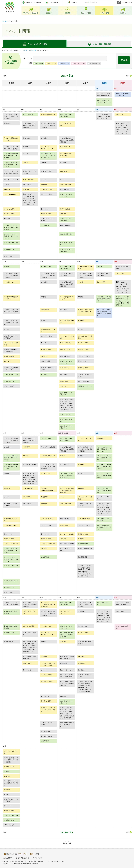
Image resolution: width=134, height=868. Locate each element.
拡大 (20, 854)
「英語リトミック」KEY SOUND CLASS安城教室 (11, 148)
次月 (127, 76)
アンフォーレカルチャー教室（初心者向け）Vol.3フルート (11, 164)
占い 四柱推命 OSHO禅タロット (85, 643)
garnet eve (26, 189)
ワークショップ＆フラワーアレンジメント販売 (48, 664)
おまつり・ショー (79, 63)
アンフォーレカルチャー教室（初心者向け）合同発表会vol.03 (104, 475)
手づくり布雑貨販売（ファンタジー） (11, 139)
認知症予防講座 (83, 557)
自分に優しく (8, 123)
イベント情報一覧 (30, 50)
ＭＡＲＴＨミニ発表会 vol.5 (122, 627)
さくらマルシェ (120, 611)
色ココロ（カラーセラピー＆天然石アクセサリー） (85, 312)
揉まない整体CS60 (65, 225)
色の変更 (36, 854)
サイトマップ (37, 858)
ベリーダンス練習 (28, 114)
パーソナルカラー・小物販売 (67, 337)
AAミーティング (9, 256)
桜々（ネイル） (27, 185)
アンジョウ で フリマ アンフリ (67, 612)
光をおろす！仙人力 (65, 189)
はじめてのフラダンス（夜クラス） (66, 251)
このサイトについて (23, 858)
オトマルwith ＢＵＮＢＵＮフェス (104, 603)
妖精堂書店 (44, 497)
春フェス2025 (101, 282)
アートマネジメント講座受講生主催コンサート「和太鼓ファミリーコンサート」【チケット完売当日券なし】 (122, 301)
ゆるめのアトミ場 (46, 171)
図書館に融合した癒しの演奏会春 (11, 612)
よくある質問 (8, 858)
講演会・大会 (65, 63)
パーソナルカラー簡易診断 (30, 634)
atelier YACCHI (64, 368)
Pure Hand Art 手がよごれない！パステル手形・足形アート (48, 156)
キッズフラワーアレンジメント (11, 582)
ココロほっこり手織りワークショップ (11, 369)
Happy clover (63, 171)
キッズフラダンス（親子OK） (67, 244)
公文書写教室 (45, 225)
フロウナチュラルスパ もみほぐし (85, 505)
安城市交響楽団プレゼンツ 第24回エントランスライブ (104, 527)
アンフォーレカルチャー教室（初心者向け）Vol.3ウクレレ (11, 236)
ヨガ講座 (7, 771)
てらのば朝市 (101, 438)
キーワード (28, 58)
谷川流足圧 (81, 611)
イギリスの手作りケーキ (48, 114)
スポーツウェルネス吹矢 (11, 243)
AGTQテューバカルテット (85, 387)
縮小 (25, 854)
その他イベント (95, 63)
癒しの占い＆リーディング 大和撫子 (30, 172)
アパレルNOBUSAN (28, 180)
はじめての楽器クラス (66, 234)
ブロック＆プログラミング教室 (48, 219)
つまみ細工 (26, 456)
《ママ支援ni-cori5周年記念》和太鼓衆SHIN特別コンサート (104, 299)
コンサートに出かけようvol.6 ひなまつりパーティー (104, 102)
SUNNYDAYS (27, 447)
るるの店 (81, 282)
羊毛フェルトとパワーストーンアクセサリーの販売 (48, 710)
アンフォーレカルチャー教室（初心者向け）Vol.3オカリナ (11, 227)
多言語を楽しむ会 (9, 250)
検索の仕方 (128, 3)
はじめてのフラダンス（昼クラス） (66, 219)
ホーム (4, 21)
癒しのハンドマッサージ (30, 465)
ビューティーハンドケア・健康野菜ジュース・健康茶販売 (48, 604)
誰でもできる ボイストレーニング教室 (67, 115)
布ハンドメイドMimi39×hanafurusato (47, 148)
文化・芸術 (40, 63)
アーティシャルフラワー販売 (67, 124)
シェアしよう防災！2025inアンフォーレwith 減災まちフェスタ (104, 116)
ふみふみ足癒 (64, 663)
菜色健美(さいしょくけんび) (48, 330)
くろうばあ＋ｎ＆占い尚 (67, 534)
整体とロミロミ (27, 138)
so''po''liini (7, 776)
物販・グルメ (52, 63)
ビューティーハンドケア (11, 180)
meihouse (25, 162)
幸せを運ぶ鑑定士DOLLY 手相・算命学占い (11, 351)
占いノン (25, 154)
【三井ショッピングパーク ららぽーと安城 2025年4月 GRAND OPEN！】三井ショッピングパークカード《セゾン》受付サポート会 (122, 128)
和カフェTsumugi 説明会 (48, 447)
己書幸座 (7, 267)
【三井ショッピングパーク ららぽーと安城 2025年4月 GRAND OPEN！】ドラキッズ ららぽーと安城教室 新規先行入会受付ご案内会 (30, 478)
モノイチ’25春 (120, 273)
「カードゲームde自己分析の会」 (104, 498)
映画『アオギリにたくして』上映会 (104, 520)
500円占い (26, 147)
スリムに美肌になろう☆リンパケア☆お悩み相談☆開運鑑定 (11, 116)
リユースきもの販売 (28, 626)
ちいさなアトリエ (65, 147)
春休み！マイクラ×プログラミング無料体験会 (66, 676)
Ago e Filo (81, 320)
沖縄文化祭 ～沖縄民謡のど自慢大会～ (122, 94)
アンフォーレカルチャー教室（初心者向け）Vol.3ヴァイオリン (11, 156)
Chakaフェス (119, 114)
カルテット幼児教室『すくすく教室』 (67, 274)
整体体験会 (81, 670)
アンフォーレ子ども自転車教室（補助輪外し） (104, 94)
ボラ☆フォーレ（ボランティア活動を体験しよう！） (67, 725)
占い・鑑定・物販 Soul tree (67, 321)
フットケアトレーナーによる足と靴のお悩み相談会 (11, 173)
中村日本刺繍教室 (83, 544)
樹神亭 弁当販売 (65, 209)
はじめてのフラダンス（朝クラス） (66, 195)
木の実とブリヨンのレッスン (30, 612)
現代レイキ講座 (46, 361)
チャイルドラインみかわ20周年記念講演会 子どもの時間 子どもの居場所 (104, 313)
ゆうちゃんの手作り (10, 209)
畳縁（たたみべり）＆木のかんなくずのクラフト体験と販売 (67, 490)
